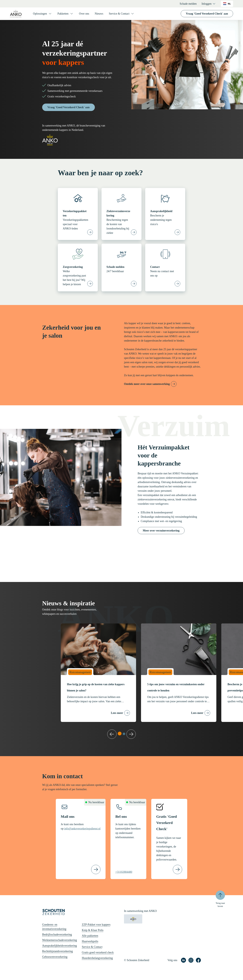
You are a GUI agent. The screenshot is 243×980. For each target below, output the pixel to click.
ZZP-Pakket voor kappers (96, 925)
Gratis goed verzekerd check (98, 952)
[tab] (120, 734)
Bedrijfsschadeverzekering (57, 934)
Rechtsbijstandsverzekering (57, 951)
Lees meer (117, 713)
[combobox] (227, 4)
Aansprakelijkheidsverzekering (60, 946)
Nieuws (99, 14)
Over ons (84, 14)
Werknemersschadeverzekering (60, 940)
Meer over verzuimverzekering (161, 531)
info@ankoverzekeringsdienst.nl (82, 829)
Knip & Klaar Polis (93, 930)
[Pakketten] (65, 14)
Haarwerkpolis (90, 941)
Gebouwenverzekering (55, 957)
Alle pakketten (90, 936)
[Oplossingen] (42, 14)
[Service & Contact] (122, 14)
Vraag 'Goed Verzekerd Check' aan (207, 14)
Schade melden (188, 4)
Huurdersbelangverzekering (97, 958)
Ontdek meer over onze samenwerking (147, 384)
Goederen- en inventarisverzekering (54, 927)
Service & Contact (92, 947)
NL (227, 4)
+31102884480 (124, 872)
